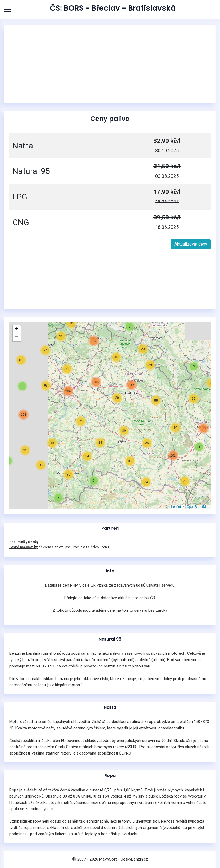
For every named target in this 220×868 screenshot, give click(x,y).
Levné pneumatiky (23, 547)
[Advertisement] (110, 64)
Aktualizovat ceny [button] (191, 244)
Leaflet (176, 507)
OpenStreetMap (198, 507)
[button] (58, 498)
